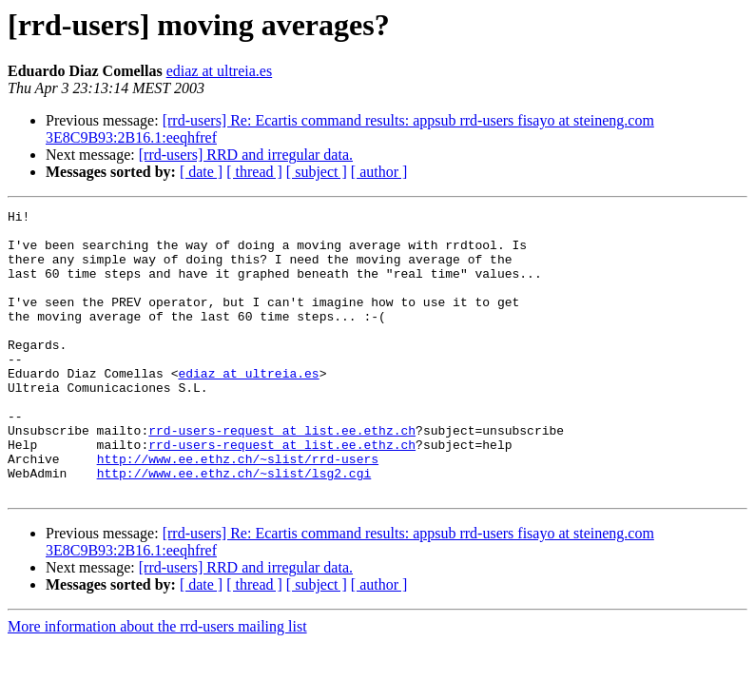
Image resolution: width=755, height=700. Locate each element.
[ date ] (201, 172)
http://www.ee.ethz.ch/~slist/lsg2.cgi (234, 527)
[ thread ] (254, 172)
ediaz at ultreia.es (220, 71)
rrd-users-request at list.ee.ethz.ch (282, 476)
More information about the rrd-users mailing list (157, 683)
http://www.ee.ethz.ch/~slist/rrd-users (238, 510)
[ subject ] (317, 172)
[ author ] (379, 172)
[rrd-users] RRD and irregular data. (246, 155)
